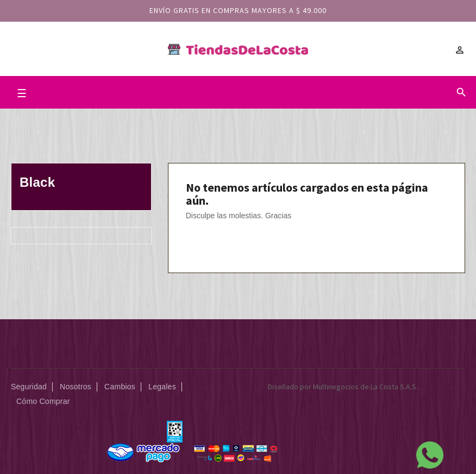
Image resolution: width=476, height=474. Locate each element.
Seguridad (29, 387)
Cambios (120, 387)
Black (37, 182)
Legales (162, 387)
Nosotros (76, 387)
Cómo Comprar (43, 401)
